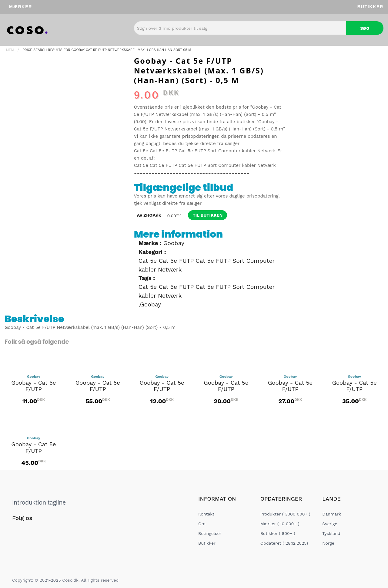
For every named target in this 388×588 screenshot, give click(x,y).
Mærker (21, 7)
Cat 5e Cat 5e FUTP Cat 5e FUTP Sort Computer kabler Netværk (205, 151)
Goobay (174, 243)
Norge (328, 543)
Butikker (370, 7)
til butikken (207, 215)
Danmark (332, 514)
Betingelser (210, 533)
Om (202, 524)
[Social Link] (17, 531)
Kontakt (206, 514)
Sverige (330, 524)
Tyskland (331, 533)
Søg (365, 28)
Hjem (9, 50)
